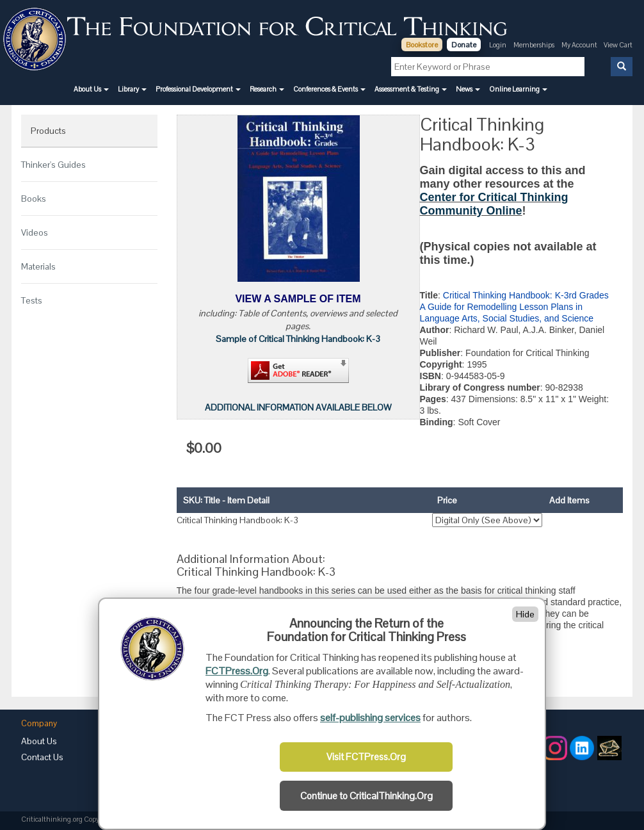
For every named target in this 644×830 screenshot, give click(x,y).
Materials (38, 266)
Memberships (534, 45)
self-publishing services (370, 718)
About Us (39, 741)
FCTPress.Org (237, 671)
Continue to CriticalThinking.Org (366, 796)
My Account (580, 45)
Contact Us (42, 757)
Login (498, 45)
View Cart (618, 45)
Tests (32, 300)
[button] (91, 89)
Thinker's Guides (53, 165)
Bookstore (422, 45)
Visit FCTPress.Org (366, 757)
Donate (464, 45)
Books (34, 199)
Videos (35, 232)
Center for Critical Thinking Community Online (494, 204)
